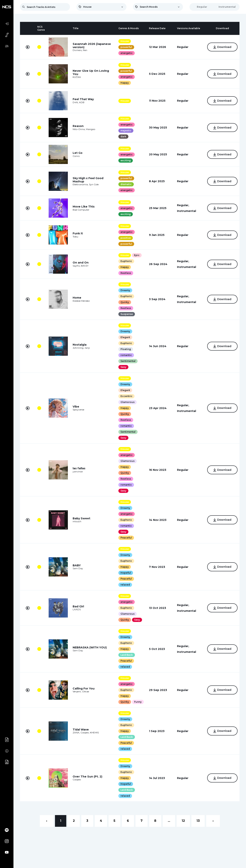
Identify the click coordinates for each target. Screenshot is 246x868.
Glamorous (127, 402)
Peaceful (125, 538)
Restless (125, 273)
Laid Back (126, 655)
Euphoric (125, 261)
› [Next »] (213, 821)
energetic (126, 53)
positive (125, 238)
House (124, 41)
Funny (137, 702)
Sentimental (127, 361)
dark (123, 136)
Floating (125, 349)
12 (183, 821)
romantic (125, 355)
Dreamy (125, 290)
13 (198, 821)
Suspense (126, 314)
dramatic (125, 184)
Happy (124, 83)
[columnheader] (28, 28)
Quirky (124, 302)
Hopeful (125, 573)
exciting (125, 160)
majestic (125, 131)
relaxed (124, 585)
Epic (136, 255)
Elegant (125, 337)
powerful (125, 47)
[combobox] (101, 7)
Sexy (123, 367)
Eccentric (126, 396)
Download (222, 47)
